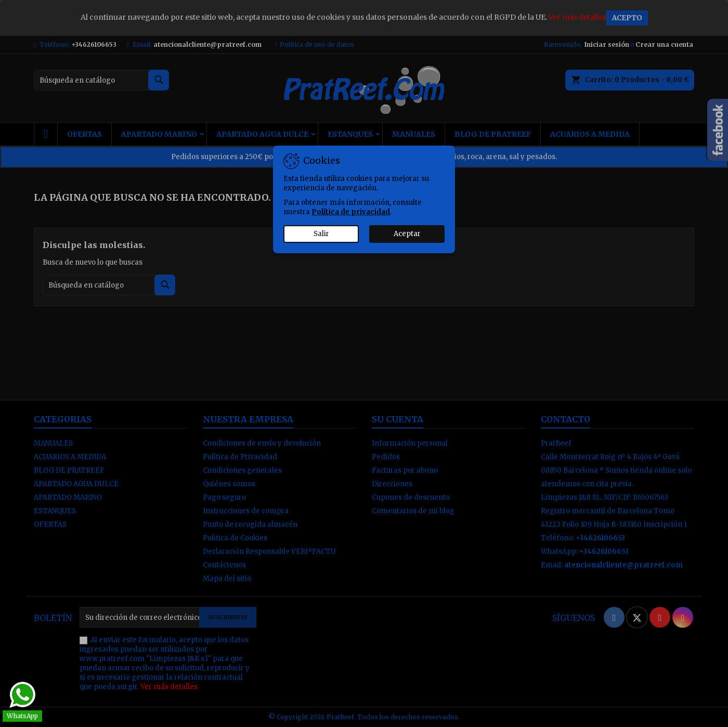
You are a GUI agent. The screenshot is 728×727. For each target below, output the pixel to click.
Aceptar (407, 234)
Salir (321, 234)
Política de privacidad (351, 212)
